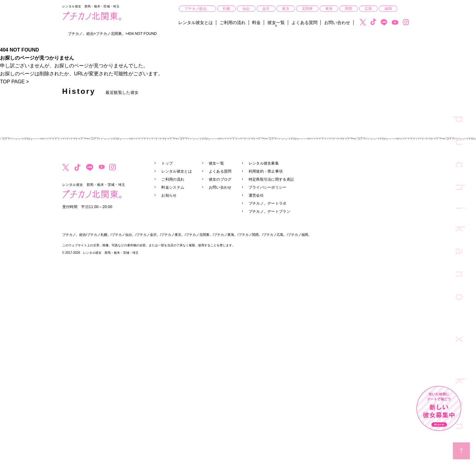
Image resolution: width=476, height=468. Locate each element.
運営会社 (256, 195)
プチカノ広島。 (275, 235)
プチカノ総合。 (197, 9)
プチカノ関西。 (250, 235)
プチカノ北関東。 (199, 235)
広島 (368, 9)
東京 (286, 9)
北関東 (307, 9)
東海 (329, 9)
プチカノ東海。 (226, 235)
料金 (256, 23)
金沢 (266, 9)
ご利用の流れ (233, 23)
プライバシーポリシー (268, 187)
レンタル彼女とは (196, 23)
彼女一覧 (276, 23)
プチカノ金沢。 (148, 235)
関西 (349, 9)
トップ (167, 163)
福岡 (388, 9)
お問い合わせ (337, 23)
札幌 (226, 9)
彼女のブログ (220, 179)
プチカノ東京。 (173, 235)
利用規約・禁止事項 (266, 171)
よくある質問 (304, 23)
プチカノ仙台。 (124, 235)
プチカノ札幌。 (99, 235)
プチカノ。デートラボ (268, 203)
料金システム (173, 187)
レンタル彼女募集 (264, 163)
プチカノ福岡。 (300, 235)
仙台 (246, 9)
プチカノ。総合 (74, 235)
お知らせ (169, 195)
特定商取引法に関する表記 (271, 179)
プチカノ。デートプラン (269, 211)
